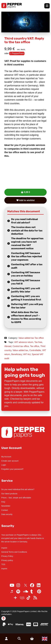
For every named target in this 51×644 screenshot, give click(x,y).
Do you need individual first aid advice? (24, 221)
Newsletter (6, 506)
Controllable (35, 350)
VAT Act (27, 354)
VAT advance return (24, 342)
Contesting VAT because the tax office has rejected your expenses (26, 256)
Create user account (10, 461)
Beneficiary (17, 354)
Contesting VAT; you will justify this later (26, 290)
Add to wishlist (26, 200)
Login (4, 465)
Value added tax (20, 350)
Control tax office (21, 346)
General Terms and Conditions (14, 552)
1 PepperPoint (17, 53)
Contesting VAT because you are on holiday (26, 274)
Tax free (38, 342)
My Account (6, 457)
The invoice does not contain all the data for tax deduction (27, 230)
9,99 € (27, 192)
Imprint (4, 548)
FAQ (3, 502)
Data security (7, 514)
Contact (5, 510)
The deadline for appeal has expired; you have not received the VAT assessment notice (27, 243)
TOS (3, 564)
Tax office (35, 346)
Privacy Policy (7, 556)
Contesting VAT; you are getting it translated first (26, 298)
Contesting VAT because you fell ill (26, 282)
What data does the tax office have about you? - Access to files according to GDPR (26, 317)
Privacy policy (7, 560)
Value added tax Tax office (31, 338)
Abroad (8, 346)
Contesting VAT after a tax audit (27, 266)
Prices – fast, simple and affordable (16, 498)
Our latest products (9, 494)
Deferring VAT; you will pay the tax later (27, 306)
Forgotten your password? (12, 469)
